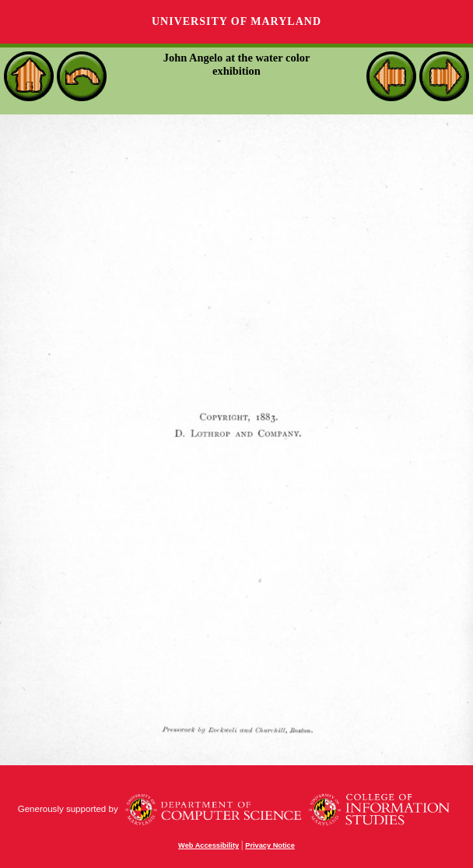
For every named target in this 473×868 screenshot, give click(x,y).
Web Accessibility (208, 845)
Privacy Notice (270, 845)
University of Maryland (236, 21)
